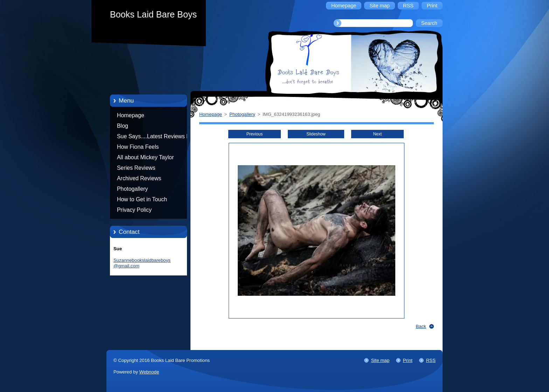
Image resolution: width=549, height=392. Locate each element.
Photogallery (133, 189)
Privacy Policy (134, 210)
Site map (380, 360)
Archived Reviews (139, 178)
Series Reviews (136, 168)
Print (408, 360)
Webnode (149, 372)
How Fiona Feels (138, 147)
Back (421, 326)
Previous (255, 134)
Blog (123, 126)
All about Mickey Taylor (145, 157)
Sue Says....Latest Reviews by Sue (155, 138)
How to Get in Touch (142, 199)
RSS (431, 360)
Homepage (131, 115)
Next (378, 134)
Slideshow (316, 134)
